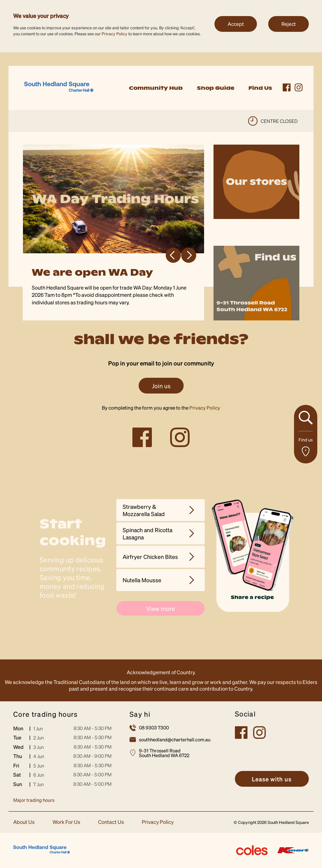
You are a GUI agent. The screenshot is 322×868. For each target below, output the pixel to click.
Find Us (260, 88)
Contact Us (111, 822)
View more (161, 608)
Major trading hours (34, 800)
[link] (59, 87)
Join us (161, 386)
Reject (289, 24)
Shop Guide (216, 88)
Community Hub (156, 88)
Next (189, 255)
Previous (173, 255)
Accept (236, 24)
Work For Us (66, 822)
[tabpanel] (114, 233)
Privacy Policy (114, 34)
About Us (24, 822)
